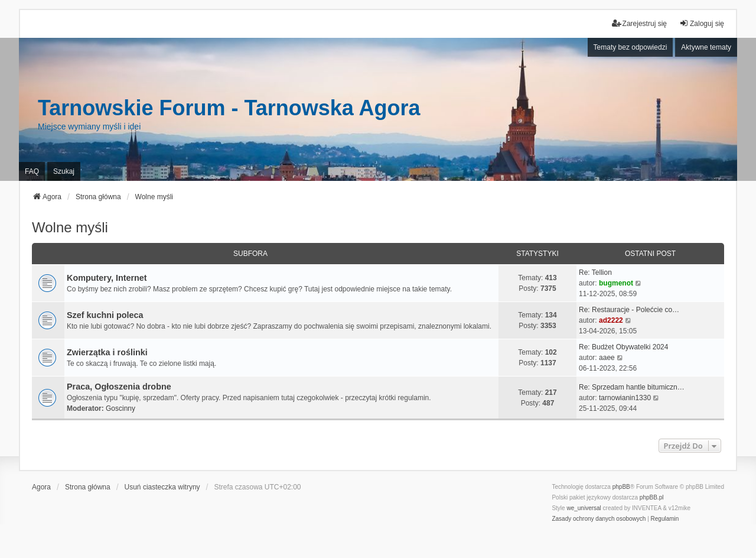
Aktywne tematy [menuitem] (706, 47)
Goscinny (120, 408)
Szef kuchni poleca (105, 315)
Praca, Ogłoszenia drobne (119, 387)
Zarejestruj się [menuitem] (639, 23)
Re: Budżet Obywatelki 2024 (623, 347)
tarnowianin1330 (625, 398)
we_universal (584, 508)
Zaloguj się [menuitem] (702, 23)
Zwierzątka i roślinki (107, 352)
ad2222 (611, 320)
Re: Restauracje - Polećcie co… (629, 310)
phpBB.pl (652, 497)
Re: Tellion (595, 272)
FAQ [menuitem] (32, 171)
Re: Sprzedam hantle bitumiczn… (632, 387)
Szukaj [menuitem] (64, 171)
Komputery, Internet (107, 278)
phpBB (621, 487)
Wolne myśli (70, 227)
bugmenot (616, 283)
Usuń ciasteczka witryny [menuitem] (162, 487)
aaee (607, 358)
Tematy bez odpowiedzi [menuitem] (630, 47)
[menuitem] (599, 519)
